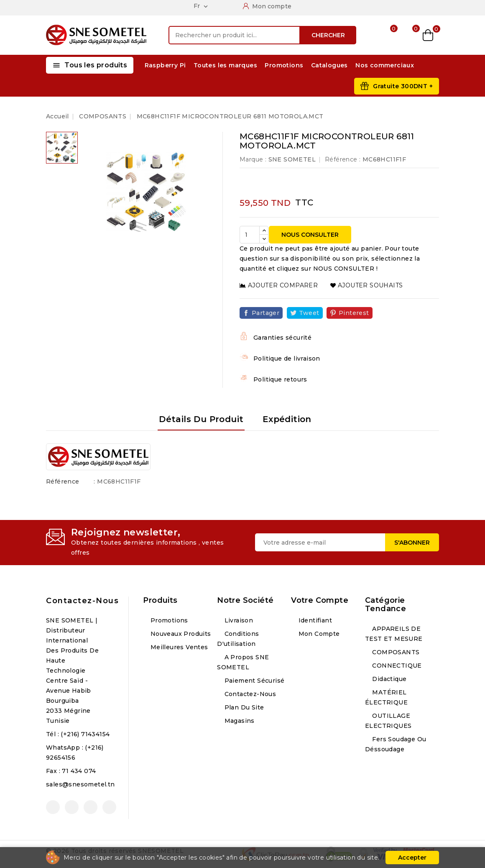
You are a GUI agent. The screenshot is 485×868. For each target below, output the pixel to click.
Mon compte (318, 634)
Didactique (388, 679)
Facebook (53, 807)
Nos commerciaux (385, 65)
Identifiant (314, 620)
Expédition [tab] (287, 419)
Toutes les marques (225, 65)
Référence (63, 481)
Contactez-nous (82, 601)
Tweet (309, 313)
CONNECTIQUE (396, 666)
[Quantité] (250, 235)
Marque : (253, 159)
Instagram (91, 807)
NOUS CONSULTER (310, 235)
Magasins (239, 721)
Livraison (238, 620)
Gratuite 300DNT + (403, 86)
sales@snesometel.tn (80, 784)
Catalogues (329, 65)
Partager (265, 313)
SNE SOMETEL (292, 159)
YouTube (72, 807)
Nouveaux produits (180, 634)
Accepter (412, 858)
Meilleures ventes (178, 647)
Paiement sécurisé (253, 681)
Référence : (343, 159)
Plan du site (243, 707)
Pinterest (354, 313)
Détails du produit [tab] (201, 419)
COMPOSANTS (395, 652)
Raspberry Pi (165, 65)
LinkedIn (109, 807)
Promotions (284, 65)
